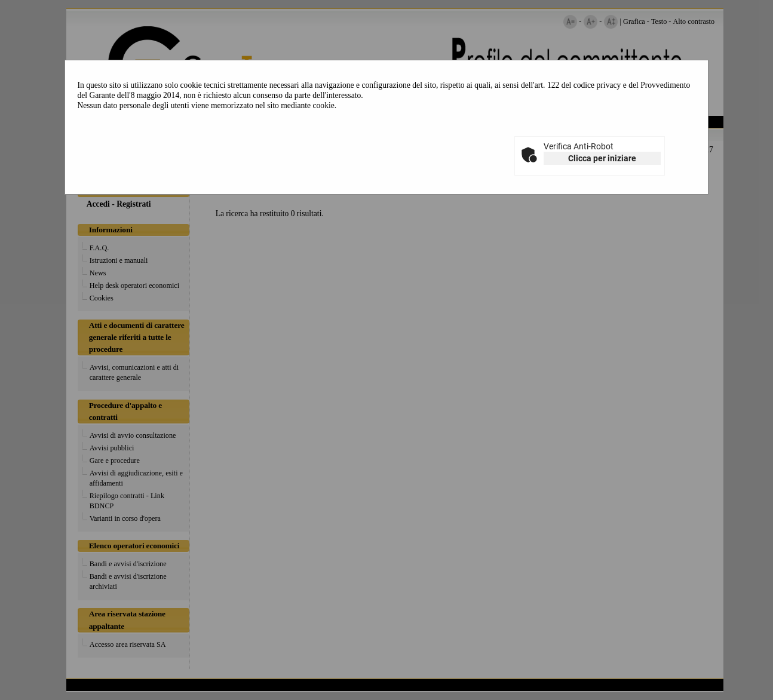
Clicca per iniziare (602, 158)
